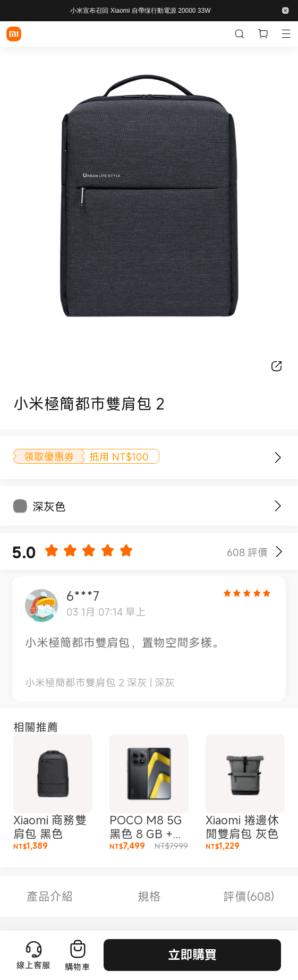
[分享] (276, 366)
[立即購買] (284, 506)
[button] (285, 11)
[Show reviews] (279, 551)
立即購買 (192, 955)
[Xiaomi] (14, 34)
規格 (149, 896)
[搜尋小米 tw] (240, 34)
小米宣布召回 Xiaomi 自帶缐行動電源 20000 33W (140, 11)
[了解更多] (273, 457)
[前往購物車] (78, 955)
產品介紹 (50, 896)
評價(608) (249, 896)
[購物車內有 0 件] (263, 34)
